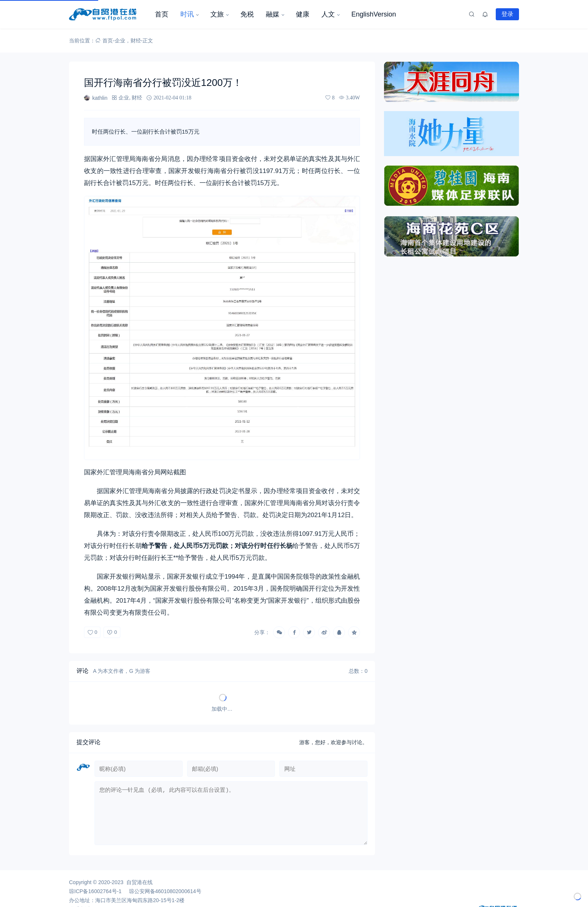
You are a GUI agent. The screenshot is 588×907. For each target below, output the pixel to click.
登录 (507, 14)
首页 (162, 14)
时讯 (187, 14)
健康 (303, 14)
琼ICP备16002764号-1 (95, 897)
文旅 (217, 14)
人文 (328, 14)
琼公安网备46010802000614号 (165, 897)
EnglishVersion (374, 14)
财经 (136, 41)
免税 (247, 14)
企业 (120, 41)
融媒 (273, 14)
